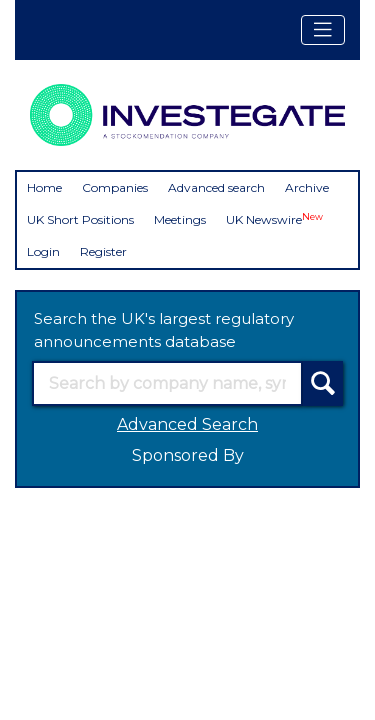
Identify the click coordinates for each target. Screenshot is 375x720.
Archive (307, 187)
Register (103, 251)
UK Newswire (274, 219)
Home (44, 187)
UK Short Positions (80, 219)
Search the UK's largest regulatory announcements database (164, 330)
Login (43, 251)
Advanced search (216, 187)
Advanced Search (187, 424)
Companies (115, 187)
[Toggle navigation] (323, 30)
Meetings (180, 219)
